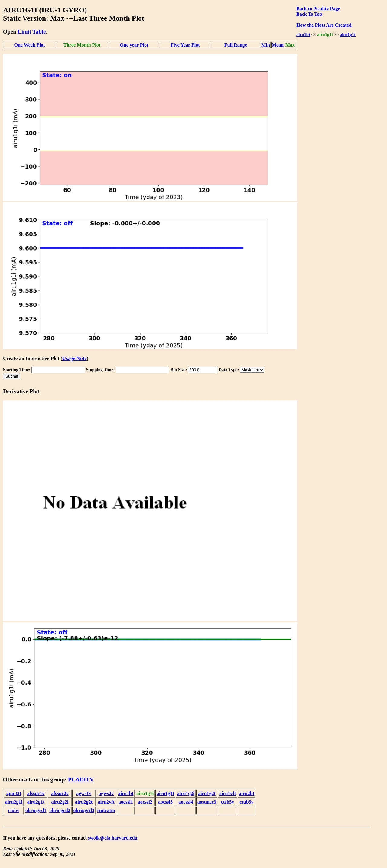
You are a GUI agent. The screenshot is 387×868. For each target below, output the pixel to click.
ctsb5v (228, 802)
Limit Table (32, 32)
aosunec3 (207, 802)
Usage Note (75, 358)
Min (265, 45)
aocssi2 (145, 802)
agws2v (106, 793)
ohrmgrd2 (60, 810)
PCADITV (81, 780)
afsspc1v (36, 793)
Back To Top (309, 14)
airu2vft (106, 802)
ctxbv (14, 810)
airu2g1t (36, 802)
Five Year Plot (185, 45)
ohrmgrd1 (36, 810)
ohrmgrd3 (84, 810)
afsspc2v (60, 793)
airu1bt (303, 34)
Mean (278, 45)
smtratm (106, 810)
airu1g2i (186, 793)
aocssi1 (126, 802)
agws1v (84, 793)
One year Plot (134, 45)
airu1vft (228, 793)
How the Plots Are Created (324, 25)
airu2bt (247, 793)
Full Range (236, 45)
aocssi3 (165, 802)
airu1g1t (348, 34)
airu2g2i (60, 802)
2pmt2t (14, 793)
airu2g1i (14, 802)
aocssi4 (186, 802)
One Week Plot (29, 45)
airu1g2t (207, 793)
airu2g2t (84, 802)
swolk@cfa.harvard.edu (113, 838)
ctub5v (246, 802)
